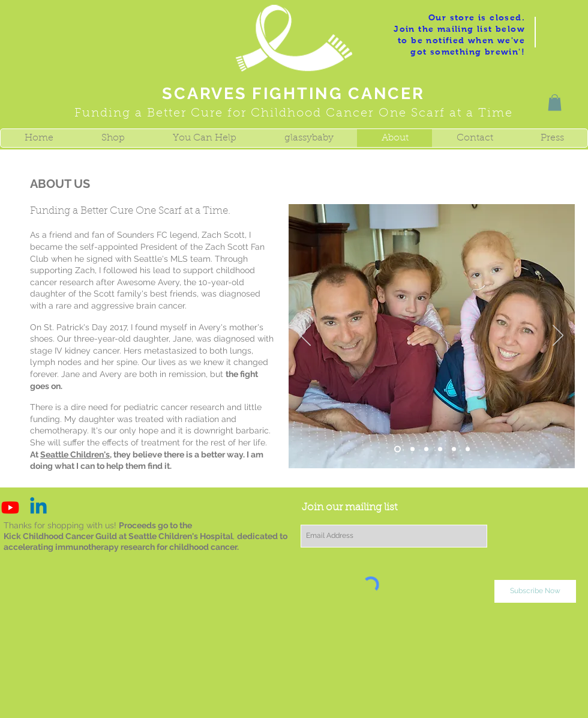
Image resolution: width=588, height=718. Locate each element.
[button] (555, 102)
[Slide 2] (468, 449)
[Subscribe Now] (535, 591)
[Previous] (305, 336)
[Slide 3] (412, 449)
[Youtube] (10, 507)
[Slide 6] (454, 449)
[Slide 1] (397, 449)
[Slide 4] (426, 449)
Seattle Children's (75, 454)
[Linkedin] (38, 507)
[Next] (558, 336)
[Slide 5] (440, 449)
